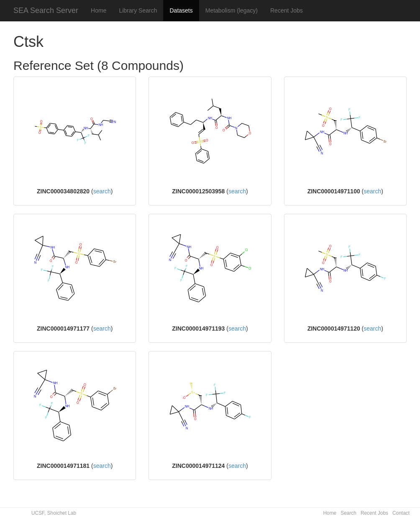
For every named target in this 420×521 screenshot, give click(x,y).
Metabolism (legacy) (232, 10)
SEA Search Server (46, 10)
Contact (401, 513)
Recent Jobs (287, 10)
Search (348, 513)
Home (99, 10)
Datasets (181, 10)
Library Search (138, 10)
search (102, 191)
